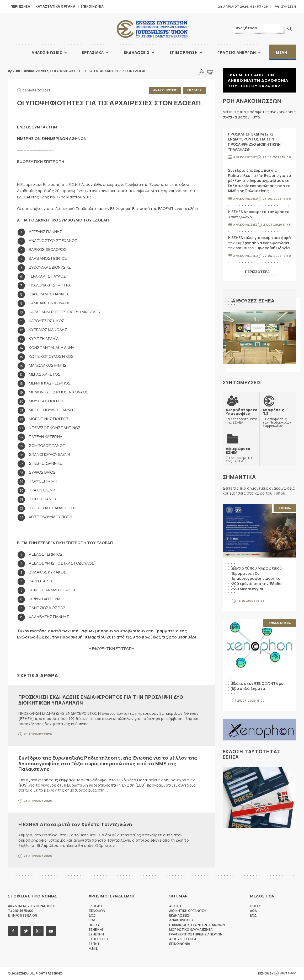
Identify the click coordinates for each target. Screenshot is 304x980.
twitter (26, 931)
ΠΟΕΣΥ (94, 925)
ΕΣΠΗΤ (94, 944)
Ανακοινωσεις (47, 52)
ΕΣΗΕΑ (152, 29)
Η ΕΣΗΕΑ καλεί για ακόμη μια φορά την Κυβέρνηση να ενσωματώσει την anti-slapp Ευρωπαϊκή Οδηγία (259, 243)
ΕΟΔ (92, 920)
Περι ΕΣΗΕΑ (20, 6)
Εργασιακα (93, 52)
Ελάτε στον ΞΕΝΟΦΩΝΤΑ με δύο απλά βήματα (258, 686)
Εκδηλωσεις (137, 52)
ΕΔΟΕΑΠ (95, 906)
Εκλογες (194, 90)
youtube (51, 931)
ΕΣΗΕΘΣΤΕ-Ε (99, 939)
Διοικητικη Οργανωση (188, 911)
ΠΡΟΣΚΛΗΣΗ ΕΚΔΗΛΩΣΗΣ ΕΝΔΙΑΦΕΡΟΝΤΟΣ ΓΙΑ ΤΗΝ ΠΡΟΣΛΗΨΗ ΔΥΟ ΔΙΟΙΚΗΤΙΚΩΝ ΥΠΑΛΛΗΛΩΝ (101, 700)
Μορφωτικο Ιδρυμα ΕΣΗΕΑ (191, 930)
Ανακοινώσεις (36, 71)
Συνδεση (289, 6)
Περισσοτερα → (259, 272)
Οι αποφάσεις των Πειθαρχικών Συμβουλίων (278, 418)
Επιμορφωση (184, 52)
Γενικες (285, 508)
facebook (13, 931)
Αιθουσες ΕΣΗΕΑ (253, 301)
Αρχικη (175, 906)
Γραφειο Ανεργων (237, 52)
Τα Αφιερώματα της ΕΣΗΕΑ (241, 455)
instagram (38, 931)
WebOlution (285, 973)
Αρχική (14, 71)
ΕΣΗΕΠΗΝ (96, 934)
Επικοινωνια (92, 6)
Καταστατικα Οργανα (55, 6)
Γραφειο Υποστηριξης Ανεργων (196, 934)
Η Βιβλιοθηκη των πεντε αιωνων (197, 925)
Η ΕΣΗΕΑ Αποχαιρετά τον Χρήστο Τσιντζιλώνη (75, 824)
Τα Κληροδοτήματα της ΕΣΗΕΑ (242, 416)
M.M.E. (93, 948)
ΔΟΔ (92, 915)
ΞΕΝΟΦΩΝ (97, 911)
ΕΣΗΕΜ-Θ (96, 930)
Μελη (282, 52)
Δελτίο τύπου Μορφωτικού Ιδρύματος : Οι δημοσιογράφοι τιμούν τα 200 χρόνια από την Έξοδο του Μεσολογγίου (257, 578)
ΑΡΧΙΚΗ (14, 52)
